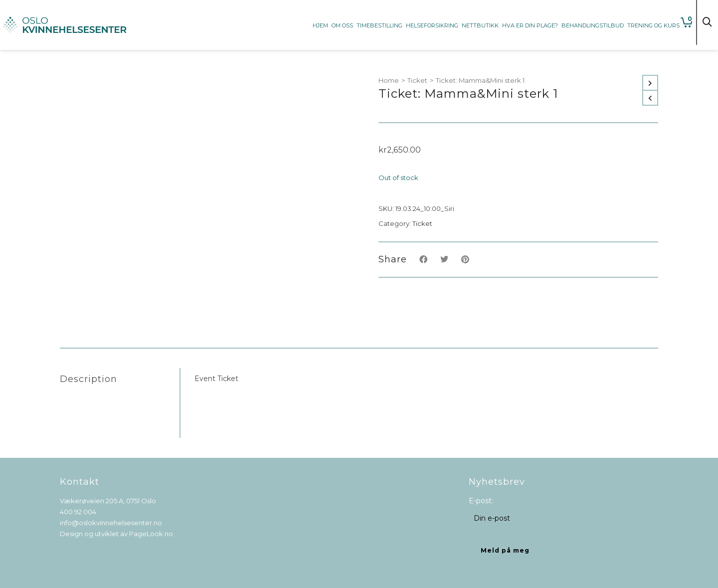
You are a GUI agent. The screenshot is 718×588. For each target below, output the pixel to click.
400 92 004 (78, 512)
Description (89, 379)
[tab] (120, 379)
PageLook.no (151, 534)
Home (389, 80)
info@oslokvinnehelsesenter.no (111, 523)
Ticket (417, 80)
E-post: (481, 501)
